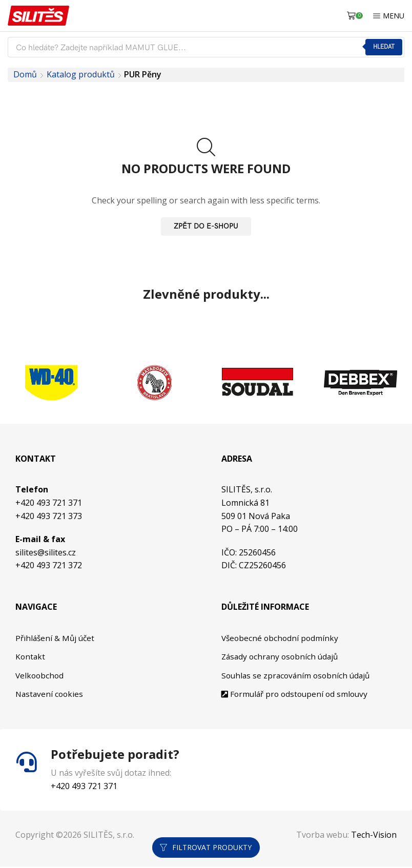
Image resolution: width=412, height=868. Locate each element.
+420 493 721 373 (49, 516)
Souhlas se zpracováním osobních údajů (297, 676)
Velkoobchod (40, 676)
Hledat (383, 47)
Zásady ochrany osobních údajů (281, 657)
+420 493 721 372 (49, 565)
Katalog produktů (81, 74)
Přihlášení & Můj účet (56, 638)
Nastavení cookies (50, 695)
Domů (25, 74)
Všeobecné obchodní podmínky (280, 638)
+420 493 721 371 (49, 503)
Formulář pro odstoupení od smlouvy (296, 695)
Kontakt (30, 657)
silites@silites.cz (46, 552)
